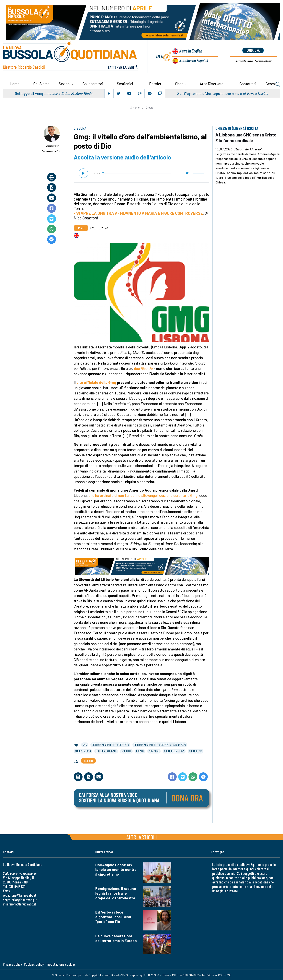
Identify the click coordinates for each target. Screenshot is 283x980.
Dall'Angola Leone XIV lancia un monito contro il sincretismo (116, 869)
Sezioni (65, 83)
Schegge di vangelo (32, 93)
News (190, 51)
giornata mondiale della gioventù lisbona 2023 (160, 744)
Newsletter (253, 61)
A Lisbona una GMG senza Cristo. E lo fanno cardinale (247, 137)
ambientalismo (83, 751)
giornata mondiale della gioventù (110, 744)
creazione (154, 751)
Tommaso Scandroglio (52, 148)
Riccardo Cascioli (249, 148)
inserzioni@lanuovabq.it (19, 903)
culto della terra (174, 751)
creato (140, 751)
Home (15, 83)
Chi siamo (41, 83)
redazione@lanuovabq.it (20, 895)
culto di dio (196, 751)
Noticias (193, 60)
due (143, 368)
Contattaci (248, 83)
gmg (85, 744)
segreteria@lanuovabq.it (20, 899)
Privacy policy (12, 964)
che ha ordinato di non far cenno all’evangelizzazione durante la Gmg (143, 495)
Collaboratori (93, 83)
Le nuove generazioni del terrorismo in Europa (116, 938)
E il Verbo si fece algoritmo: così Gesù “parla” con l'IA (113, 916)
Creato (150, 107)
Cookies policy (34, 964)
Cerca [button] (273, 84)
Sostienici (125, 83)
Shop (179, 83)
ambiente (126, 751)
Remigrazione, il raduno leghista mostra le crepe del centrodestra (116, 892)
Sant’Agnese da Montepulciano (204, 93)
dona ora (253, 50)
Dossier (155, 83)
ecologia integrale (106, 751)
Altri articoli (142, 836)
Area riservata (211, 83)
